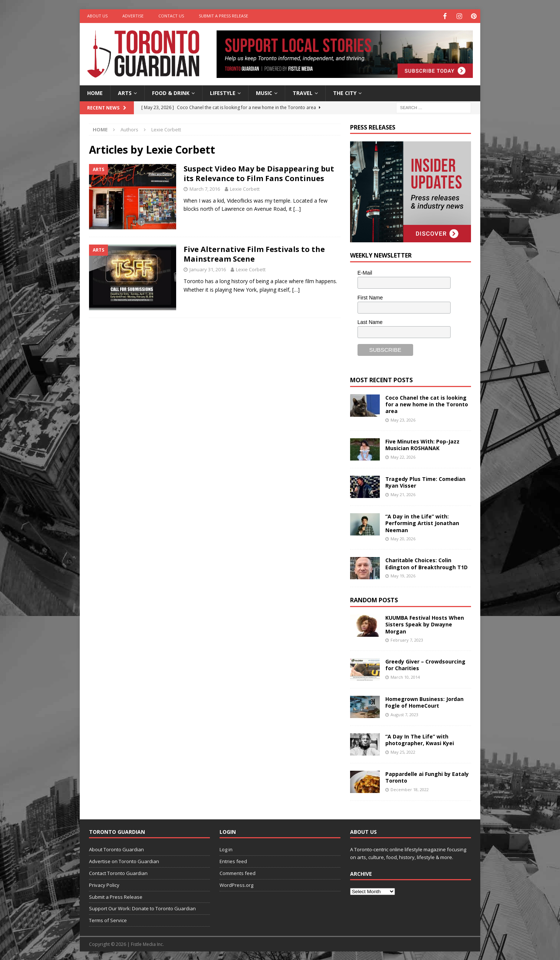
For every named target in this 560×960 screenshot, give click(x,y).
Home (95, 92)
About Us (97, 16)
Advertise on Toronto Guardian (124, 861)
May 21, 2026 (403, 494)
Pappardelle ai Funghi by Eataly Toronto (427, 776)
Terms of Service (108, 920)
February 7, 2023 (407, 639)
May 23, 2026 (403, 419)
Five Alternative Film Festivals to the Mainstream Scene (254, 253)
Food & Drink (171, 92)
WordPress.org (236, 884)
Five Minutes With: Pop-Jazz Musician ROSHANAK (422, 444)
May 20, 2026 (403, 538)
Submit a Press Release (223, 16)
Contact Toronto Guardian (118, 872)
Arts (125, 92)
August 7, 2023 (404, 714)
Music (264, 92)
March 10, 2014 (405, 676)
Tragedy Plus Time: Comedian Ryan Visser (425, 481)
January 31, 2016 (208, 269)
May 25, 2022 (403, 751)
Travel (303, 92)
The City (345, 92)
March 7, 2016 (205, 188)
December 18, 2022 (410, 789)
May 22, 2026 (403, 456)
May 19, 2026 (403, 575)
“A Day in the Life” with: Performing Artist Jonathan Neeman (422, 522)
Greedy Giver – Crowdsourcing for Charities (425, 664)
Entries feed (233, 861)
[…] (297, 208)
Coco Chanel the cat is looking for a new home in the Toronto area (427, 404)
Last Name (370, 321)
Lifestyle (223, 92)
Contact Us (171, 16)
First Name (370, 297)
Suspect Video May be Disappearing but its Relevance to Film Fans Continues (259, 173)
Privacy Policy (104, 884)
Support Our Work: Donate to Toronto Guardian (142, 908)
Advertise (133, 16)
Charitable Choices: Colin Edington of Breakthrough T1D (426, 563)
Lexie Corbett (245, 188)
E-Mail (365, 272)
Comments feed (238, 872)
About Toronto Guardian (116, 849)
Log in (226, 849)
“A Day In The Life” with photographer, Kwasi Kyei (420, 739)
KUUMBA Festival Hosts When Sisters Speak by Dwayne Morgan (425, 624)
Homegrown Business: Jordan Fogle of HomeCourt (424, 702)
